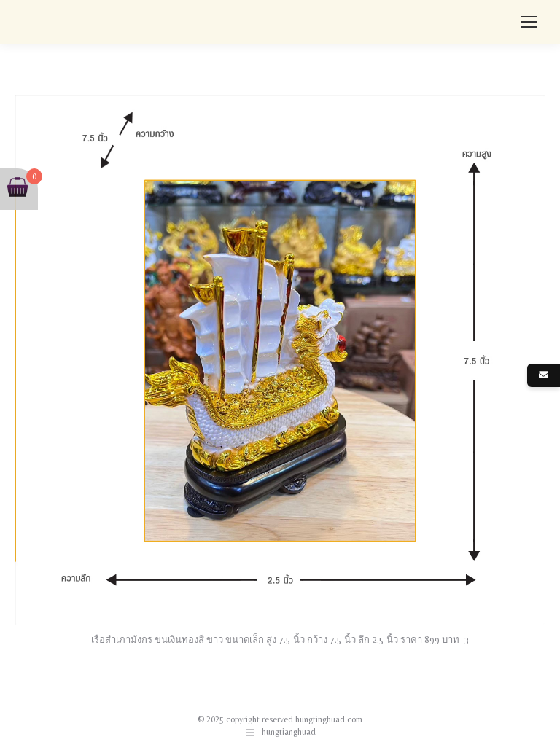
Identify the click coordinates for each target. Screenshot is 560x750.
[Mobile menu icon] (529, 22)
